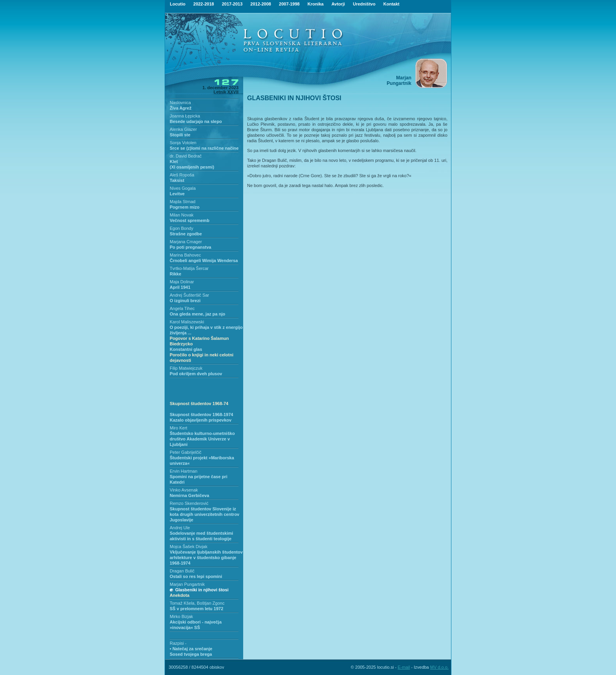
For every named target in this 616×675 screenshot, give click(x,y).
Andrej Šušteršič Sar (189, 295)
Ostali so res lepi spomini (196, 576)
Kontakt (391, 4)
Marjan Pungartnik (187, 584)
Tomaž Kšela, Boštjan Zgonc (197, 603)
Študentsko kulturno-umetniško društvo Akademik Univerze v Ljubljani (202, 439)
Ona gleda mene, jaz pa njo (197, 314)
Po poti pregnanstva (191, 247)
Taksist (177, 180)
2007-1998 (289, 4)
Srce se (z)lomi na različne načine (204, 148)
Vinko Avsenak (184, 490)
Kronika (316, 4)
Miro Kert (179, 428)
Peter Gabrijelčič (186, 452)
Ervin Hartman (183, 471)
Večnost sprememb (190, 220)
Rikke (175, 274)
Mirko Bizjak (181, 616)
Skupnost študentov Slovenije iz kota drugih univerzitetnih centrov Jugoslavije (204, 514)
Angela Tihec (182, 308)
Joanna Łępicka (185, 116)
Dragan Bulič (182, 571)
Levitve (177, 194)
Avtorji (338, 4)
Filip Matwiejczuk (186, 368)
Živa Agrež (181, 108)
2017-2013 (232, 4)
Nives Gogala (183, 188)
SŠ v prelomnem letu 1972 (196, 609)
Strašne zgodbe (186, 234)
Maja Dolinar (182, 282)
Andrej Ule (180, 528)
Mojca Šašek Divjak (189, 547)
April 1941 (180, 287)
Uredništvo (364, 4)
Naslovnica (180, 103)
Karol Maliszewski (187, 322)
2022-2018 (204, 4)
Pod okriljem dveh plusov (196, 374)
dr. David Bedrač (186, 156)
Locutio (178, 4)
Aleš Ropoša (182, 175)
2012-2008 (261, 4)
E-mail (404, 667)
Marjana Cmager (186, 242)
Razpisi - (178, 643)
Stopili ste (180, 135)
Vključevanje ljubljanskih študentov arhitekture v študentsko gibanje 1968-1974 (206, 558)
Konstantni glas (202, 355)
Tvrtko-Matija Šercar (189, 268)
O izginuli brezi (185, 301)
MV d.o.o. (439, 667)
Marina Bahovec (185, 255)
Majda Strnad (182, 202)
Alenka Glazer (183, 129)
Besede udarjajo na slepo (196, 121)
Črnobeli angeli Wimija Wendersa (204, 260)
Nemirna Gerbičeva (189, 495)
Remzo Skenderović (189, 503)
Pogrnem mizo (185, 207)
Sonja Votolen (183, 143)
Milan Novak (182, 215)
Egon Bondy (181, 228)
